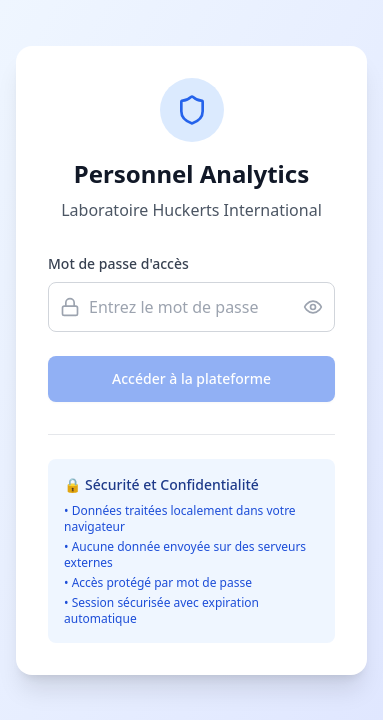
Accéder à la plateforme (191, 378)
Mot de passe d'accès (118, 263)
